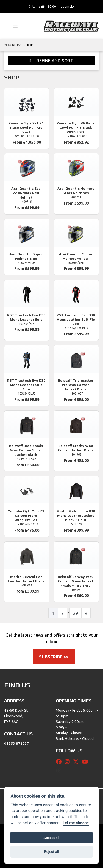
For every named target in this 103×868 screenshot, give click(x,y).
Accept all (51, 838)
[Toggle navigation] (13, 26)
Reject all (51, 852)
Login (67, 6)
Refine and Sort (52, 61)
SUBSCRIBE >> (54, 657)
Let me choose (76, 823)
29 (76, 613)
